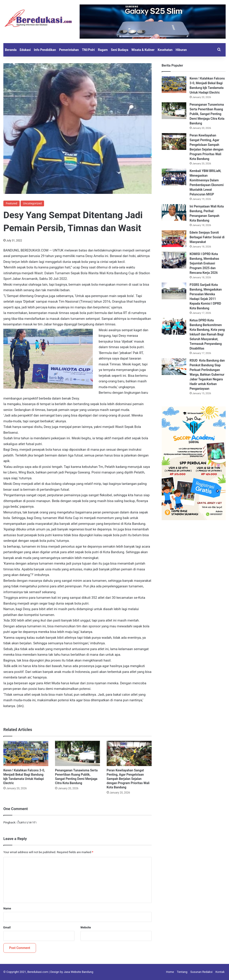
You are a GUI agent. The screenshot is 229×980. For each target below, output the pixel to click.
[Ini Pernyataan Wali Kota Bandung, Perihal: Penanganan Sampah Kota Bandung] (174, 213)
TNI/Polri (88, 50)
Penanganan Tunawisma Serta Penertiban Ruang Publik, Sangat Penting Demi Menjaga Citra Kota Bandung (207, 114)
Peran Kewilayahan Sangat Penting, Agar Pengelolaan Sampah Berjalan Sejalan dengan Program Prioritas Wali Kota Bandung (128, 779)
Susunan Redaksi (201, 972)
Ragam (103, 50)
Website (86, 927)
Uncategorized (32, 203)
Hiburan (181, 50)
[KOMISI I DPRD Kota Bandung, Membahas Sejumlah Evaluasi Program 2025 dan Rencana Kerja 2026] (174, 260)
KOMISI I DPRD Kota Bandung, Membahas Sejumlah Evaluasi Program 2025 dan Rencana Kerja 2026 (204, 263)
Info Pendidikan (45, 50)
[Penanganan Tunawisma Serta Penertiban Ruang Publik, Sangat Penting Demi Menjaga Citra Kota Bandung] (77, 753)
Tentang (182, 972)
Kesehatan (165, 50)
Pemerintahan (69, 50)
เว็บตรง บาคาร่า (27, 822)
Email (7, 927)
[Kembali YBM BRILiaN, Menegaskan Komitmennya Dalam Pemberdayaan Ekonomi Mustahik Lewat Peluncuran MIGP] (174, 177)
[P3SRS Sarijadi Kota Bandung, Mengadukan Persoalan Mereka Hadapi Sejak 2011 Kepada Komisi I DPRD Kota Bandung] (174, 291)
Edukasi (25, 50)
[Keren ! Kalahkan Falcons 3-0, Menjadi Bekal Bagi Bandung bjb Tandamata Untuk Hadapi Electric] (26, 753)
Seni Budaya (120, 50)
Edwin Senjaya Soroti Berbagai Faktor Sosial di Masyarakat (207, 237)
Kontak (220, 972)
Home (170, 972)
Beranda (11, 50)
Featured (12, 203)
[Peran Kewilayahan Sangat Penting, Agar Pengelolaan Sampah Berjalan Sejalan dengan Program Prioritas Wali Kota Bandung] (129, 753)
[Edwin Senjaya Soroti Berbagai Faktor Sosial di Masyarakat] (174, 239)
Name (7, 908)
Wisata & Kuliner (143, 50)
